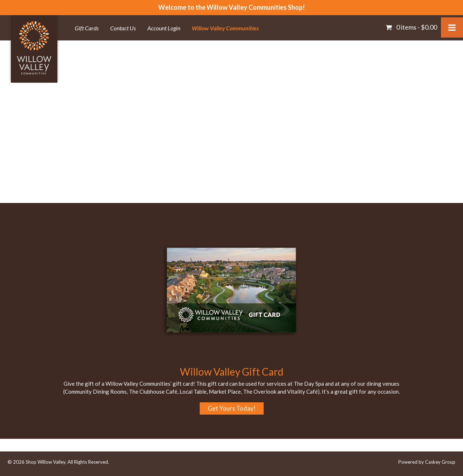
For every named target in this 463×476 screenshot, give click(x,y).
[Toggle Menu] (452, 27)
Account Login (164, 28)
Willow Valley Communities (225, 28)
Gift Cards (87, 28)
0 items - (416, 27)
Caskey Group (440, 462)
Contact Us (123, 28)
